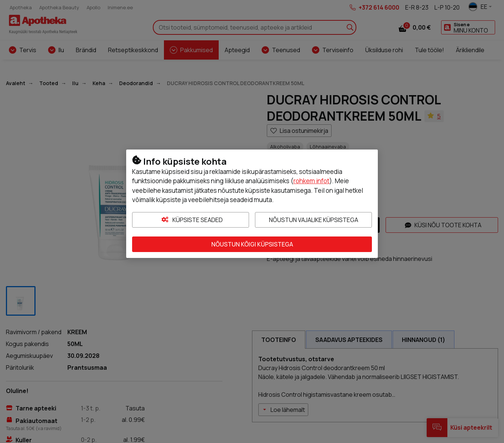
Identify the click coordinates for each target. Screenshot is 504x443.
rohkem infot (311, 181)
